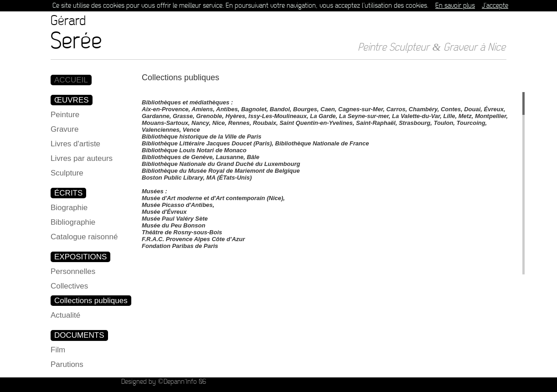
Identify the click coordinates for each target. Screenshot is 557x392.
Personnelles (73, 271)
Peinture (65, 115)
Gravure (64, 129)
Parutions (67, 364)
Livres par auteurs (82, 158)
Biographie (69, 208)
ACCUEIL (71, 80)
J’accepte (495, 6)
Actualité (65, 315)
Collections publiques (91, 301)
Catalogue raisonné (84, 237)
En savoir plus (455, 6)
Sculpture (67, 173)
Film (58, 350)
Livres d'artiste (75, 144)
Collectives (69, 286)
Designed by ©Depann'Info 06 (163, 382)
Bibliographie (73, 222)
